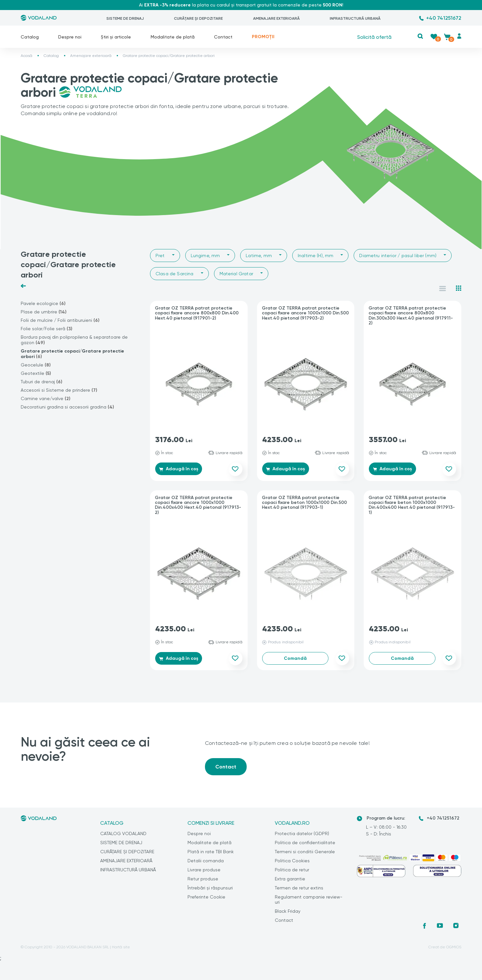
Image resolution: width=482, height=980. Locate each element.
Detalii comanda (206, 864)
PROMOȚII (263, 37)
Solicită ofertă (374, 37)
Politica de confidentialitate (305, 846)
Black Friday (288, 914)
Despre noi (70, 37)
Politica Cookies (292, 864)
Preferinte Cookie (206, 900)
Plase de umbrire (44, 312)
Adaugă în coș (182, 470)
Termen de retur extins (299, 891)
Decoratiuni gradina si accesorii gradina (67, 407)
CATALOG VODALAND (123, 837)
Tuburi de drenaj (42, 382)
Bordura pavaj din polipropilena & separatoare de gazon (74, 340)
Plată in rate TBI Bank (211, 855)
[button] (420, 36)
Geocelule (36, 365)
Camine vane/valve (46, 399)
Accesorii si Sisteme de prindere (59, 390)
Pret (160, 256)
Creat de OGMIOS (445, 950)
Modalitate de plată (173, 37)
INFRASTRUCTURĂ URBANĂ (355, 18)
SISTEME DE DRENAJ (125, 18)
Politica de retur (292, 873)
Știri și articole (116, 37)
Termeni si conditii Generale (305, 855)
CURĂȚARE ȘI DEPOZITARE (198, 18)
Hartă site (121, 950)
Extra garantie (290, 882)
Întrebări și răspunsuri (210, 891)
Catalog (30, 37)
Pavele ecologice (43, 304)
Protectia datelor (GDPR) (302, 837)
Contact (223, 37)
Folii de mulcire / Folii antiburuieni (60, 320)
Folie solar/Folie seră (47, 329)
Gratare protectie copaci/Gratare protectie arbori (72, 354)
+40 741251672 (444, 18)
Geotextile (36, 373)
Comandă (295, 660)
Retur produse (203, 882)
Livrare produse (204, 873)
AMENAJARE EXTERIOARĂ (276, 18)
